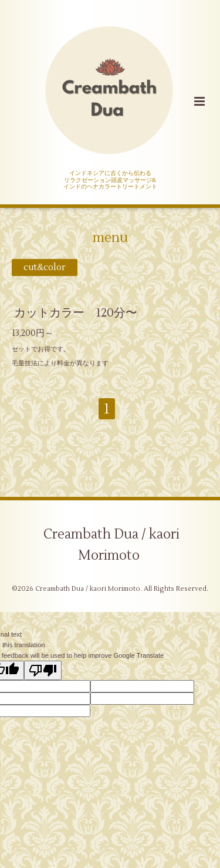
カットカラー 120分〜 (76, 313)
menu (110, 238)
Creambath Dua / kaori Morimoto (111, 545)
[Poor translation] (43, 670)
